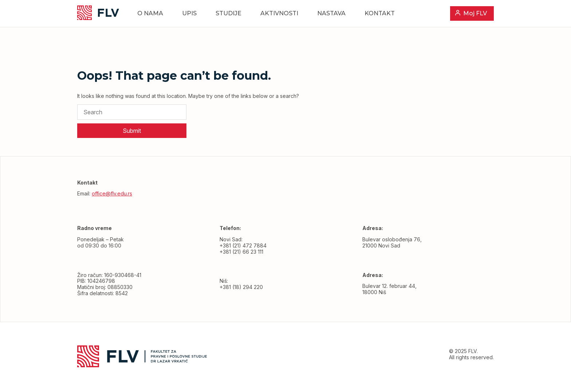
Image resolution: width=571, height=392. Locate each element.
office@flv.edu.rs (112, 193)
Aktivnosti (279, 13)
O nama (150, 13)
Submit (132, 131)
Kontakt (380, 13)
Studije (229, 13)
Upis (189, 13)
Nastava (331, 13)
